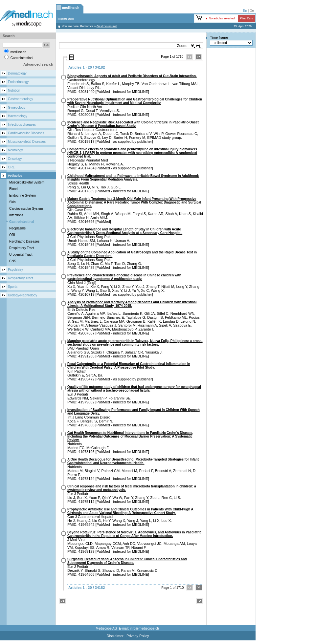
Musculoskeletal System (27, 182)
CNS (13, 261)
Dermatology (17, 73)
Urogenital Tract (21, 255)
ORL (11, 167)
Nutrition (14, 90)
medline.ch (71, 8)
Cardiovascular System (26, 209)
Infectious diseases (22, 125)
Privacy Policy (138, 636)
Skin (12, 202)
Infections (16, 215)
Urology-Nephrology (22, 295)
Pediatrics (87, 26)
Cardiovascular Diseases (26, 133)
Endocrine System (22, 195)
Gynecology (17, 107)
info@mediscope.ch (145, 628)
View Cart (246, 18)
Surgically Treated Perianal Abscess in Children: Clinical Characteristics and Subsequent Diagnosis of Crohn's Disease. (127, 561)
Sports (13, 287)
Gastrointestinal (22, 222)
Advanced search (38, 64)
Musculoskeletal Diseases (27, 142)
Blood (13, 189)
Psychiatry (15, 270)
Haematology (18, 116)
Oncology (15, 159)
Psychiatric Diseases (24, 241)
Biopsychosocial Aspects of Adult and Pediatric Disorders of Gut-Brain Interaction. (132, 76)
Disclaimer (115, 636)
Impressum (66, 19)
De (252, 11)
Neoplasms (17, 228)
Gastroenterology (21, 99)
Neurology (15, 150)
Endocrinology (18, 82)
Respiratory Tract (22, 248)
